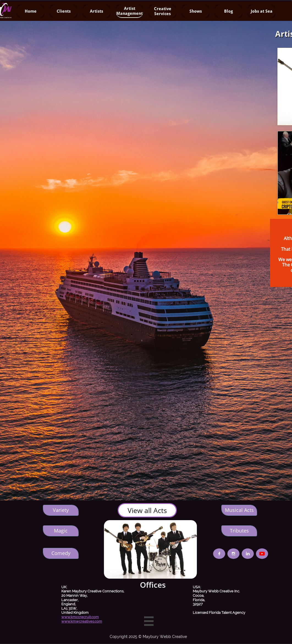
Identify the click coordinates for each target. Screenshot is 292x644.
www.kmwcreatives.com (82, 621)
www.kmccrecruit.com (80, 617)
